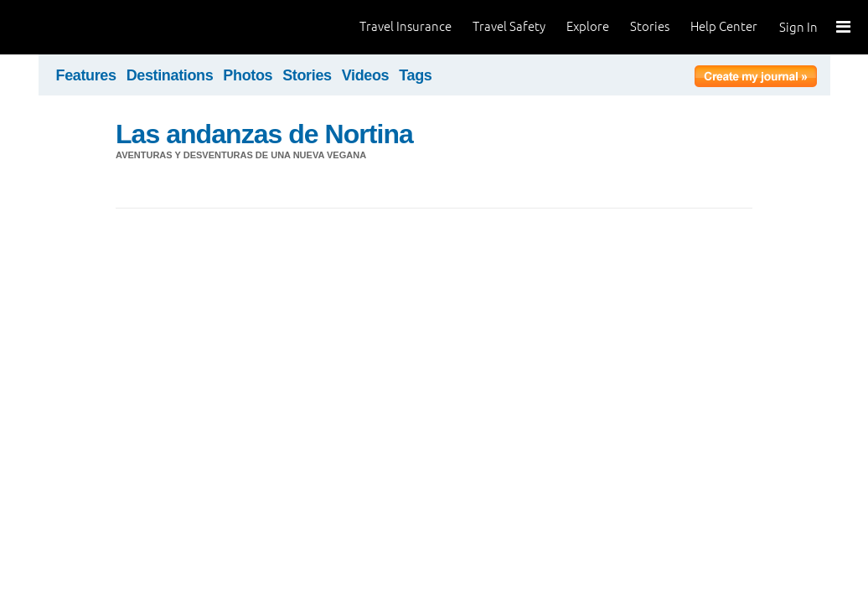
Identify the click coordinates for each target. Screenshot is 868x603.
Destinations (170, 75)
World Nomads (88, 27)
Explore (588, 26)
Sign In (798, 27)
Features (86, 75)
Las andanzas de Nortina (264, 134)
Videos (366, 75)
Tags (415, 75)
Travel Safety (509, 26)
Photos (248, 75)
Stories (650, 26)
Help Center (724, 26)
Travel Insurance (406, 26)
